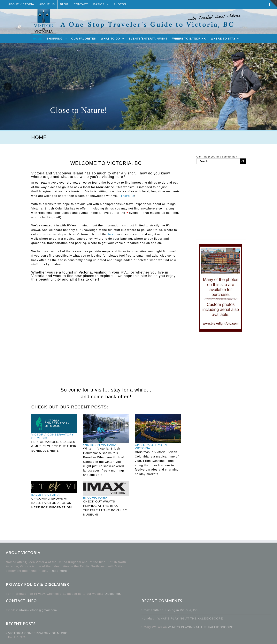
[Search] (243, 161)
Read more (59, 571)
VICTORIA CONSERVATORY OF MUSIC (38, 633)
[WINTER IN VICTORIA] (106, 428)
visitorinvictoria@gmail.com (37, 610)
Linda (148, 618)
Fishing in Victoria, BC (181, 610)
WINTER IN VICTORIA (100, 445)
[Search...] (218, 161)
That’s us (127, 196)
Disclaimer (112, 594)
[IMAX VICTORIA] (106, 488)
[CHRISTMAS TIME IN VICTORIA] (158, 428)
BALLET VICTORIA (46, 495)
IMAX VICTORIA (95, 498)
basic (112, 234)
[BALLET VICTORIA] (54, 487)
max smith (151, 610)
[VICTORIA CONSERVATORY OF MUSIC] (54, 423)
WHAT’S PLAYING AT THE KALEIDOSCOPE (190, 618)
